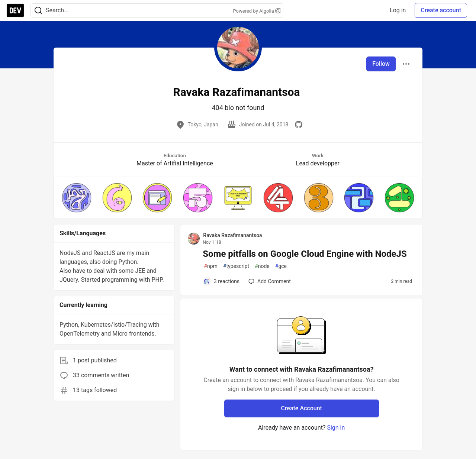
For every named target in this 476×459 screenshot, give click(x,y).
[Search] (38, 11)
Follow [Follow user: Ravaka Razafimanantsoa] (381, 64)
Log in (398, 10)
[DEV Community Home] (15, 10)
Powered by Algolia (257, 11)
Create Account (301, 408)
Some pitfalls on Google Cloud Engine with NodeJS (305, 254)
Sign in (336, 428)
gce (281, 266)
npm (211, 266)
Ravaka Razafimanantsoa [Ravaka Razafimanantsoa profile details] (232, 235)
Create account (441, 10)
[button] (77, 198)
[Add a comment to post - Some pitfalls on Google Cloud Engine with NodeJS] (221, 281)
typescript (236, 266)
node (262, 266)
